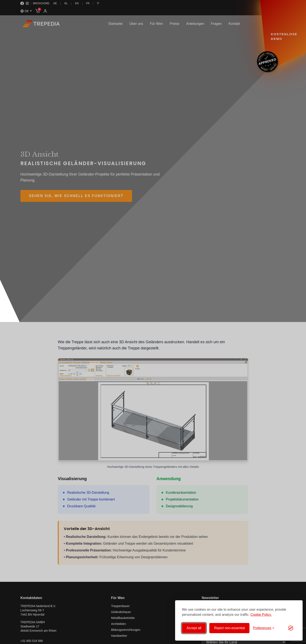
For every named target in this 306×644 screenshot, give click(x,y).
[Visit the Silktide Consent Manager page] (291, 628)
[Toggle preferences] (264, 628)
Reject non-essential (229, 628)
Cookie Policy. (261, 615)
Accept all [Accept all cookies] (194, 628)
